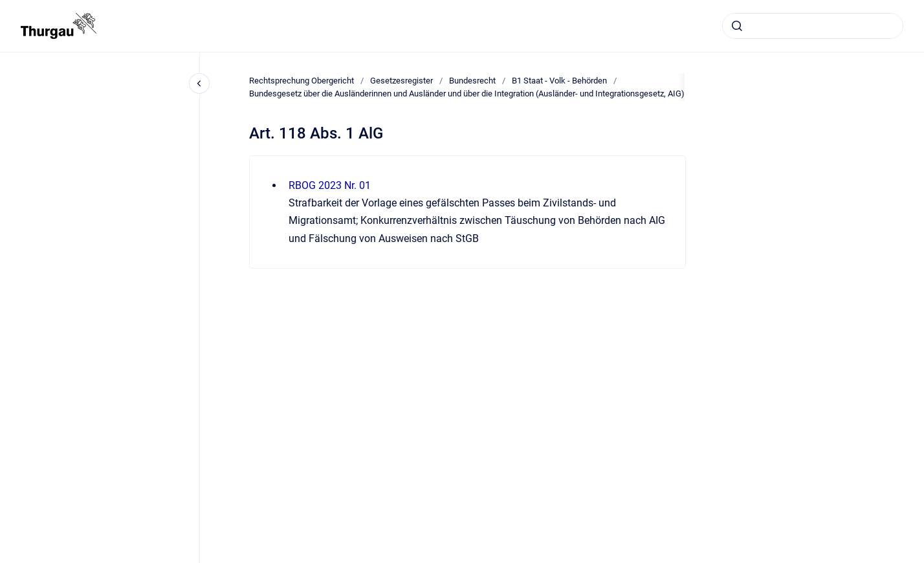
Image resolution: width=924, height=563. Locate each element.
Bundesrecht (472, 81)
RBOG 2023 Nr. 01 (330, 185)
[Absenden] (737, 26)
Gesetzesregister (401, 81)
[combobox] (813, 26)
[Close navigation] (199, 83)
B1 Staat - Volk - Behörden (559, 81)
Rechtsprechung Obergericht (302, 81)
